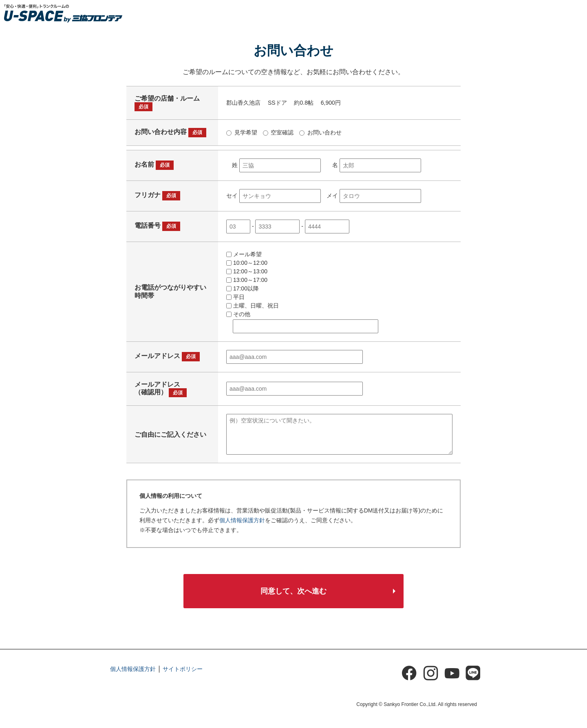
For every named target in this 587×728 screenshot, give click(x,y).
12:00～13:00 (247, 271)
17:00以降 (243, 288)
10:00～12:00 (247, 263)
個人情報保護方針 (242, 520)
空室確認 (278, 132)
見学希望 (242, 132)
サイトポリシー (183, 669)
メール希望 (244, 254)
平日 (235, 297)
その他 (238, 314)
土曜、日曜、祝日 (253, 306)
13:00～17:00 (247, 280)
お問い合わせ (320, 132)
